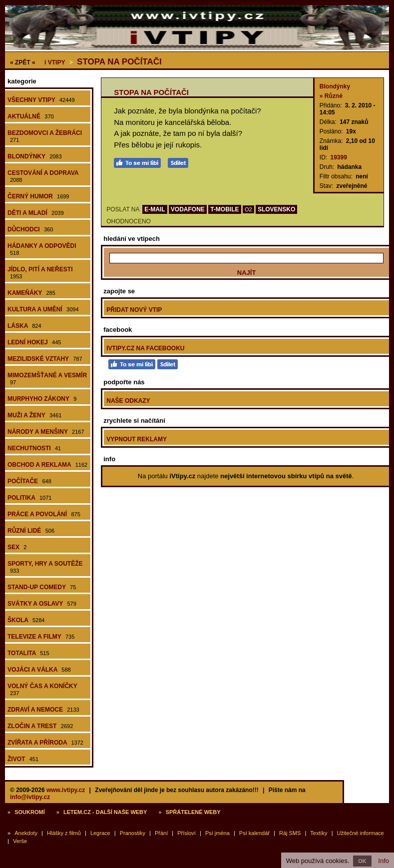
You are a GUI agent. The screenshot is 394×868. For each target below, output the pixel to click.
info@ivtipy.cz (30, 797)
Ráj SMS (290, 833)
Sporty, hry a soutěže (45, 567)
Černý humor (38, 196)
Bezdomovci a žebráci (45, 136)
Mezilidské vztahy (45, 359)
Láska (24, 326)
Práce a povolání (44, 514)
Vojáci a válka (39, 670)
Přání (161, 833)
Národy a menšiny (46, 432)
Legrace (100, 833)
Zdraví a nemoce (43, 710)
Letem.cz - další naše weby (105, 812)
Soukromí (30, 812)
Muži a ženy (34, 415)
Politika (29, 498)
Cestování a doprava (43, 176)
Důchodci (30, 229)
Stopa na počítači (119, 62)
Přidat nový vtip (134, 310)
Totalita (28, 653)
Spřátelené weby (193, 812)
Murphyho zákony (42, 399)
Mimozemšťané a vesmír (47, 379)
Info (384, 861)
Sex (17, 547)
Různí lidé (31, 531)
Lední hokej (34, 342)
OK (362, 861)
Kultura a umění (43, 309)
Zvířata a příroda (45, 743)
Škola (26, 620)
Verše (20, 841)
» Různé (331, 96)
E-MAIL (155, 209)
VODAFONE (188, 209)
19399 (338, 157)
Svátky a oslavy (42, 604)
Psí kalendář (254, 833)
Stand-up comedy (42, 587)
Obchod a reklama (47, 465)
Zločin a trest (40, 726)
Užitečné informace (361, 833)
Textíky (319, 833)
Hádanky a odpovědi (42, 249)
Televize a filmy (41, 637)
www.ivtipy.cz (66, 790)
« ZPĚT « (23, 62)
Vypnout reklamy (137, 439)
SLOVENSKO (276, 209)
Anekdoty (26, 833)
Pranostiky (133, 833)
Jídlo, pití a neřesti (40, 273)
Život (23, 759)
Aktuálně (31, 116)
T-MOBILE (224, 209)
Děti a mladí (36, 213)
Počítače (29, 481)
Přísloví (187, 833)
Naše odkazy (128, 401)
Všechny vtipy (41, 100)
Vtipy (55, 62)
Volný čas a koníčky (42, 689)
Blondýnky (35, 156)
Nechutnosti (34, 448)
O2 (248, 209)
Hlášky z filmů (64, 833)
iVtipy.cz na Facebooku (145, 348)
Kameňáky (31, 293)
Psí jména (217, 833)
